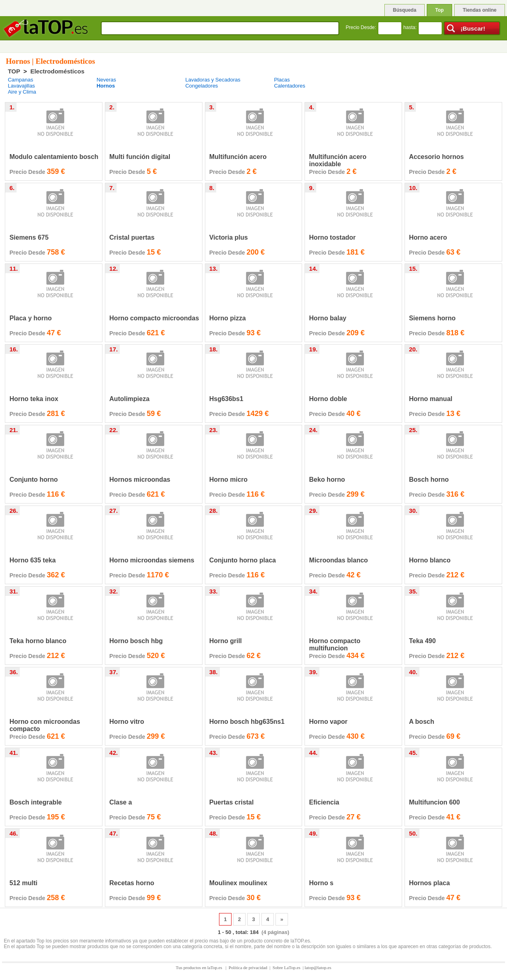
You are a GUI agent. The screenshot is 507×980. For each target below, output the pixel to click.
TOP (14, 71)
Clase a (121, 802)
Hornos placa (429, 883)
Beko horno (327, 480)
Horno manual (431, 399)
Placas (282, 80)
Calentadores (289, 86)
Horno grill (226, 641)
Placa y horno (30, 318)
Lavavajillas (21, 86)
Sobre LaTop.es (287, 967)
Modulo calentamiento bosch (54, 157)
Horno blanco (430, 560)
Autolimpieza (129, 399)
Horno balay (328, 318)
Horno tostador (332, 237)
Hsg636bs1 (226, 399)
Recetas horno (132, 883)
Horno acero (428, 237)
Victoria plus (229, 237)
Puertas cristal (232, 802)
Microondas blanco (338, 560)
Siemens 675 (29, 237)
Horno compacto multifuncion (335, 645)
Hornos (106, 86)
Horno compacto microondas (154, 318)
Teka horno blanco (38, 641)
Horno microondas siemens (152, 560)
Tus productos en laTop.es (200, 967)
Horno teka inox (34, 399)
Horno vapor (328, 722)
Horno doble (328, 399)
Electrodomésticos (57, 71)
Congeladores (201, 86)
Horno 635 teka (32, 560)
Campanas (20, 80)
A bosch (422, 722)
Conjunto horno (33, 480)
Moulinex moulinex (238, 883)
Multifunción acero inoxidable (338, 160)
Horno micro (228, 480)
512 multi (23, 883)
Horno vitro (127, 722)
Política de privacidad (248, 967)
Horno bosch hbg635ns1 (247, 722)
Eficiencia (324, 802)
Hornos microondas (140, 480)
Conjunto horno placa (243, 560)
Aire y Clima (22, 92)
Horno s (321, 883)
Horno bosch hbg (136, 641)
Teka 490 (422, 641)
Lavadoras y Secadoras (213, 80)
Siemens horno (432, 318)
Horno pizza (228, 318)
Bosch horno (429, 480)
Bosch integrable (35, 802)
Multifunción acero (238, 157)
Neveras (106, 80)
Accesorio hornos (436, 157)
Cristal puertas (132, 237)
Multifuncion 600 (434, 802)
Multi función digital (140, 157)
